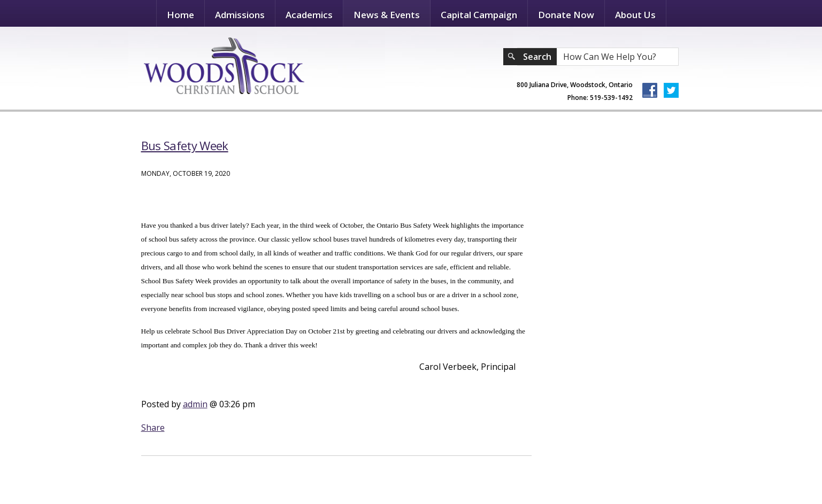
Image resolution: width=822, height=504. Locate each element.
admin (195, 404)
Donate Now (566, 15)
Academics (309, 15)
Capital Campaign (479, 15)
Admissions (240, 15)
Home (180, 15)
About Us (635, 15)
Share (153, 428)
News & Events (387, 15)
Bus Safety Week (185, 145)
